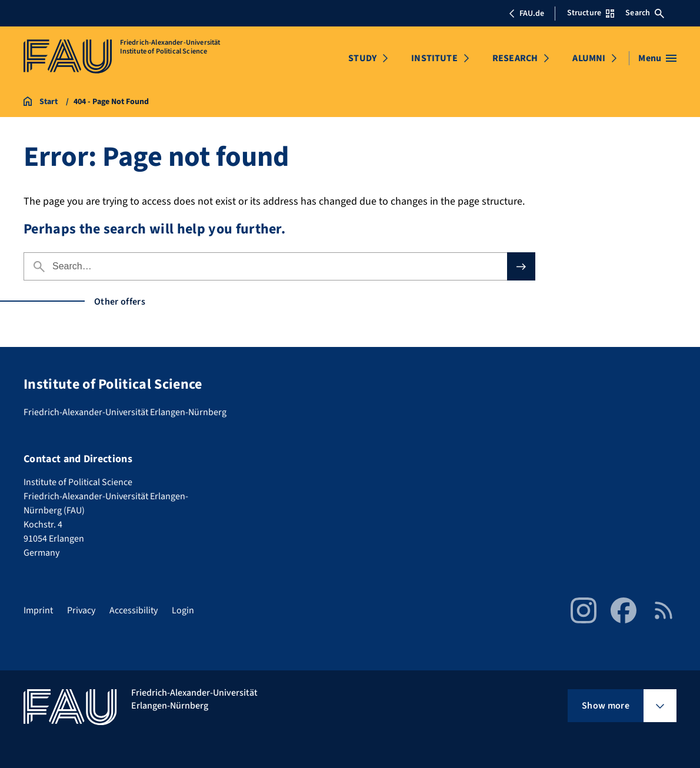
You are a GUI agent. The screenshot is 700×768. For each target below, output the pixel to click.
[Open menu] (657, 58)
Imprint (38, 610)
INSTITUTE (434, 58)
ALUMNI (589, 58)
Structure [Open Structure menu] (591, 13)
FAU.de (526, 14)
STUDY (362, 58)
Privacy (81, 610)
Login (183, 610)
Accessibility (134, 610)
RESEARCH (515, 58)
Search (645, 13)
